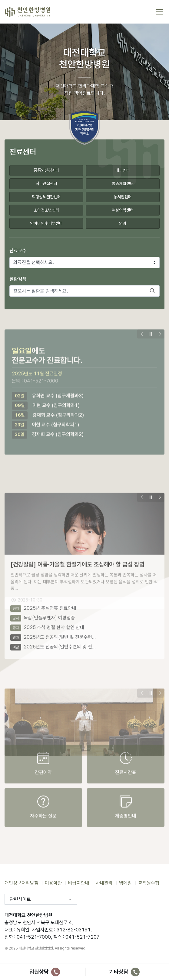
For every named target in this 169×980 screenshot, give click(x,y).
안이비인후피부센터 (46, 223)
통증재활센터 (123, 183)
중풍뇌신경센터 (46, 170)
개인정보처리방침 (22, 883)
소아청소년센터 (46, 210)
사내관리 (104, 883)
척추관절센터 (46, 183)
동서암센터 (123, 196)
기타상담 (124, 972)
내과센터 (123, 170)
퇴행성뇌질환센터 (46, 196)
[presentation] (142, 345)
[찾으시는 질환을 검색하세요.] (78, 291)
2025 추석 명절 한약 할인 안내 (47, 616)
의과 (123, 223)
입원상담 (45, 972)
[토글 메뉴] (160, 12)
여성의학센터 (123, 210)
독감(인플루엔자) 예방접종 (43, 606)
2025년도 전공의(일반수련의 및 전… (53, 635)
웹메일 (125, 883)
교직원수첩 (149, 883)
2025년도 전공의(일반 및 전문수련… (53, 625)
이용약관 (53, 883)
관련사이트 (20, 899)
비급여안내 (79, 883)
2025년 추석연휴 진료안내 (43, 596)
